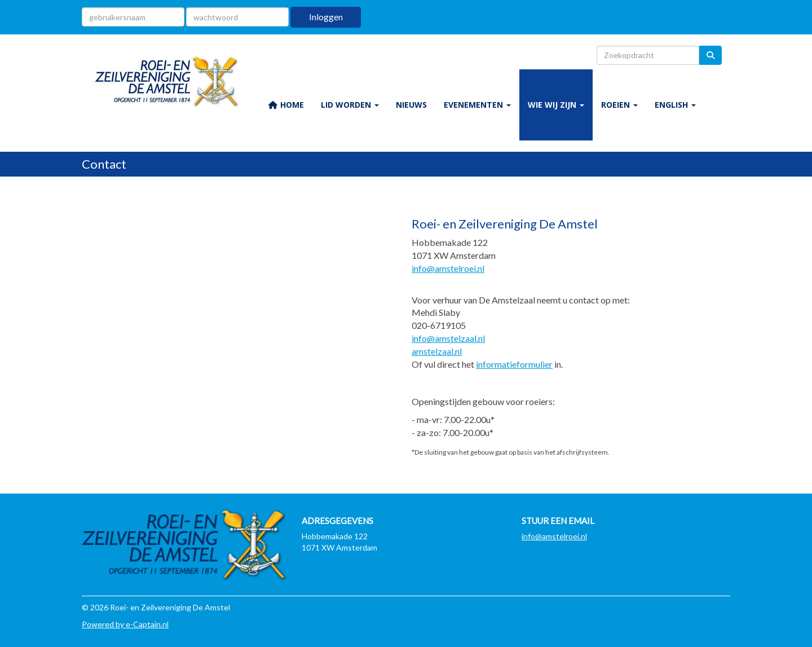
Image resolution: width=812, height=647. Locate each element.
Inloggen (326, 17)
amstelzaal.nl (437, 351)
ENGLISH (675, 105)
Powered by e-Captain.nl (125, 624)
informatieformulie (513, 364)
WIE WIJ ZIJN (556, 105)
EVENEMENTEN (477, 105)
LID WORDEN (350, 105)
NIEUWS (411, 105)
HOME (286, 105)
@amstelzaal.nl (448, 338)
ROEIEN (619, 105)
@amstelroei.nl (448, 268)
